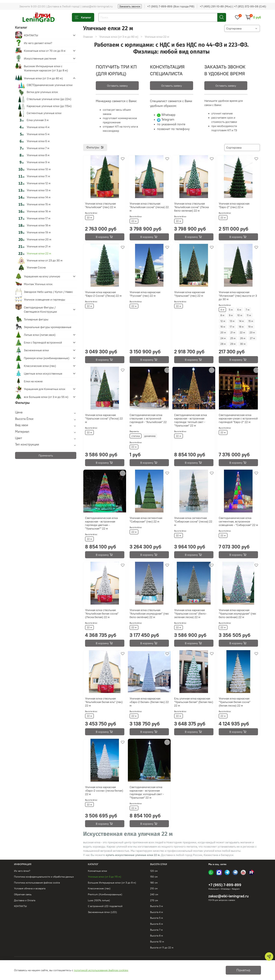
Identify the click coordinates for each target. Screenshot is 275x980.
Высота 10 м (157, 942)
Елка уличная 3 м (38, 120)
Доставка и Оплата (25, 900)
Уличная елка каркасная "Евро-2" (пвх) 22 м (234, 205)
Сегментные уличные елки (44, 113)
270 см (154, 900)
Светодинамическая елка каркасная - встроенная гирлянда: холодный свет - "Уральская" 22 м (147, 792)
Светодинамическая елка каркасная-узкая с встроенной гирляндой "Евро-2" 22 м (238, 418)
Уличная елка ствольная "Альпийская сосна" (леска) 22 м (149, 207)
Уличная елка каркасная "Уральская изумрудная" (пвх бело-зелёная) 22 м (237, 614)
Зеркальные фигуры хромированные (48, 327)
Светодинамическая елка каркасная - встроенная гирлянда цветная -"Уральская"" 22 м (101, 523)
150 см (154, 877)
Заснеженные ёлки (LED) (102, 912)
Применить (46, 455)
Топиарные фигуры (36, 319)
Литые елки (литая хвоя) (40, 335)
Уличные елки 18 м (39, 225)
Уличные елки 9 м (38, 162)
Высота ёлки (91, 213)
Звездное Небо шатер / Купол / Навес (48, 292)
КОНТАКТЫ (31, 35)
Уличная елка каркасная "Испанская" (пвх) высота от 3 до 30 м (238, 296)
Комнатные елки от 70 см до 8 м (45, 51)
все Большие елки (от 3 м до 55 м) (46, 397)
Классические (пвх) (99, 888)
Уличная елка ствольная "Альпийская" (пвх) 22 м (100, 205)
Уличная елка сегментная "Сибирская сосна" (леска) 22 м (193, 521)
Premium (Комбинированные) (105, 894)
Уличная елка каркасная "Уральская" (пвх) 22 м (190, 294)
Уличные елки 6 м (38, 141)
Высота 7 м (156, 930)
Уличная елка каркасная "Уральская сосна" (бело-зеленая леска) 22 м (190, 614)
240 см (154, 894)
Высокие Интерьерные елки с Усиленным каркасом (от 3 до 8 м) (46, 68)
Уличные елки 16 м (39, 211)
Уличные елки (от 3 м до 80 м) (119, 37)
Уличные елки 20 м (39, 239)
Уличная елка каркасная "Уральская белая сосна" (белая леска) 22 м (234, 702)
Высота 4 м (157, 912)
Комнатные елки (97, 871)
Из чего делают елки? (38, 43)
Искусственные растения (40, 58)
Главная (88, 37)
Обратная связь (23, 894)
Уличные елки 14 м (39, 197)
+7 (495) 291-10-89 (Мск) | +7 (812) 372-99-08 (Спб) (233, 6)
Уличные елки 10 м (39, 169)
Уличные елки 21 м (39, 246)
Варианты (134, 431)
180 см (154, 883)
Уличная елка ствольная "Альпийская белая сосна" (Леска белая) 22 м (102, 614)
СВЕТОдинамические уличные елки (50, 85)
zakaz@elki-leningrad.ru (229, 896)
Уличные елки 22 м (39, 253)
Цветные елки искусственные (43, 374)
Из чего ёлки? (22, 871)
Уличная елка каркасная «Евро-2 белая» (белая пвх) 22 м (149, 702)
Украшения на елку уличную (42, 276)
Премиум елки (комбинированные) (47, 358)
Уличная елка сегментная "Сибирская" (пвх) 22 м (146, 520)
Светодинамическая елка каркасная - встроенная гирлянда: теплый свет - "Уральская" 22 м (190, 420)
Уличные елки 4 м (38, 127)
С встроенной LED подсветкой (105, 906)
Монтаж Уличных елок (38, 284)
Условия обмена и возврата (30, 888)
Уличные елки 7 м (38, 148)
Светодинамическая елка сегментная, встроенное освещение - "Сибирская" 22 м (238, 521)
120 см (154, 871)
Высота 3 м (157, 906)
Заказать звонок (130, 6)
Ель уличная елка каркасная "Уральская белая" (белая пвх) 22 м (194, 702)
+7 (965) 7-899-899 (225, 885)
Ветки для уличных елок (42, 92)
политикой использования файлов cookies (101, 970)
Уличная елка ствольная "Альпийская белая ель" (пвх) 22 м (104, 702)
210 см (154, 888)
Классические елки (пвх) (40, 366)
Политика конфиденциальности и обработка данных (44, 877)
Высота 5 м (157, 918)
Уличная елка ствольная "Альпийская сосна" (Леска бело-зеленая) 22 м (191, 207)
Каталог (83, 17)
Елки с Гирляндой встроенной (43, 342)
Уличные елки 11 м (38, 176)
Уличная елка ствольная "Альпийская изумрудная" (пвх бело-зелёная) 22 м (149, 614)
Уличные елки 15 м (39, 204)
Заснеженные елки (36, 350)
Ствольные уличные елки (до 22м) (49, 99)
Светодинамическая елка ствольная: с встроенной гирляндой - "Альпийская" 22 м (148, 420)
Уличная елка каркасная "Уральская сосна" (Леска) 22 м (104, 418)
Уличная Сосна (36, 267)
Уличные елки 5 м (38, 134)
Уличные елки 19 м (39, 232)
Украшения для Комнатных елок (45, 389)
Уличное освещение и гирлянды (44, 299)
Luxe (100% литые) (99, 900)
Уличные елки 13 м (39, 190)
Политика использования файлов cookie (37, 883)
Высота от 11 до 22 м (162, 948)
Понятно (243, 970)
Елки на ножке (33, 381)
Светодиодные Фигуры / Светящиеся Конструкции (40, 309)
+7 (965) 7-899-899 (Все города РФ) (171, 6)
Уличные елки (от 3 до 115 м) (105, 877)
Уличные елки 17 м (38, 218)
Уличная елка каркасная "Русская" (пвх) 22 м (145, 294)
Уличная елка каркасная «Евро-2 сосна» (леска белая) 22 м (104, 791)
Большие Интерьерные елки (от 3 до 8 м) (112, 883)
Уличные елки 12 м (39, 183)
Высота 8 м (157, 936)
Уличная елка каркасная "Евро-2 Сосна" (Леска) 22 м (103, 294)
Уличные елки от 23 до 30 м (45, 260)
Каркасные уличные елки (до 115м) (49, 106)
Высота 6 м (157, 924)
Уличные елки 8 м (38, 155)
